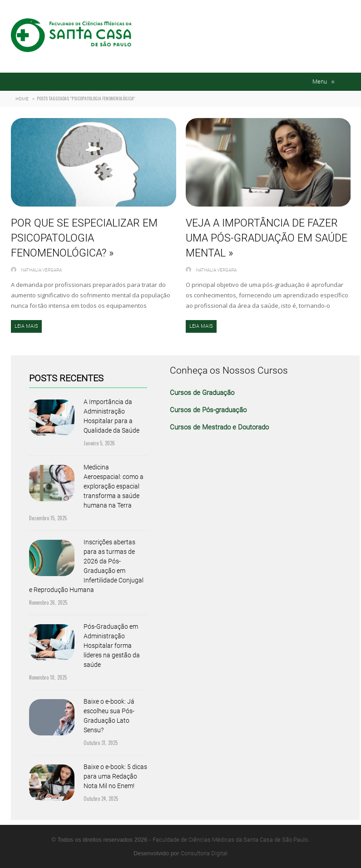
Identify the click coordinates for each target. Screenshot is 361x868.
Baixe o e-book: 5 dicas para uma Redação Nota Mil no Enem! (115, 776)
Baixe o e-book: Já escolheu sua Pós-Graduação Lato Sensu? (109, 716)
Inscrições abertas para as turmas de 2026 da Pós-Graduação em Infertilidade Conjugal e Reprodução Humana (86, 566)
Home (22, 99)
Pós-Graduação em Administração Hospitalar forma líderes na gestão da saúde (112, 646)
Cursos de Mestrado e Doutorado (219, 427)
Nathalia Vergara (41, 270)
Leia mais (26, 326)
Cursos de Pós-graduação (208, 410)
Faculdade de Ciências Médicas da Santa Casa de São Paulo (230, 840)
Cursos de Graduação (202, 393)
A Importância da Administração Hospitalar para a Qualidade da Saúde (111, 416)
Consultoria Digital (204, 853)
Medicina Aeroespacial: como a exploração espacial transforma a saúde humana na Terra (114, 486)
